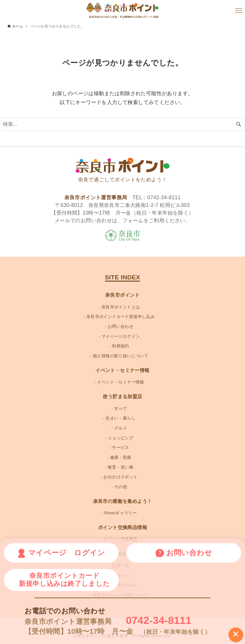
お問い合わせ (121, 326)
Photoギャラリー (121, 513)
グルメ (121, 428)
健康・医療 (121, 457)
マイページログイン (121, 336)
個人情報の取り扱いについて (121, 356)
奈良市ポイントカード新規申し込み (121, 317)
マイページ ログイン (61, 553)
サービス (121, 447)
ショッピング (121, 438)
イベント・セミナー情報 (120, 382)
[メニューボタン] (239, 11)
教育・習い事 (121, 467)
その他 (121, 487)
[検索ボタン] (239, 124)
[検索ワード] (122, 124)
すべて (121, 409)
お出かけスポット (120, 477)
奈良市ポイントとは (121, 307)
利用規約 (121, 346)
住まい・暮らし (121, 418)
